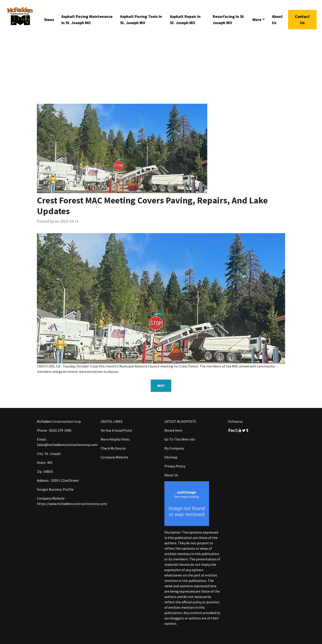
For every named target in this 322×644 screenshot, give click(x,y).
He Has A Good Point (116, 430)
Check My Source (113, 448)
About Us (277, 19)
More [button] (257, 20)
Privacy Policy (175, 466)
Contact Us (302, 19)
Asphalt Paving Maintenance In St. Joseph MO (87, 19)
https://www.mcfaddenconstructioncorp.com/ (72, 504)
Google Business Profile (55, 489)
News (49, 20)
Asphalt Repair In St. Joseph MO (185, 19)
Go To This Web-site (180, 439)
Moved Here (173, 430)
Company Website (114, 457)
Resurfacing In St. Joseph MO (229, 19)
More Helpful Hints (115, 439)
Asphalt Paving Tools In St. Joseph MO (141, 19)
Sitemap (171, 457)
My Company (174, 448)
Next (161, 386)
